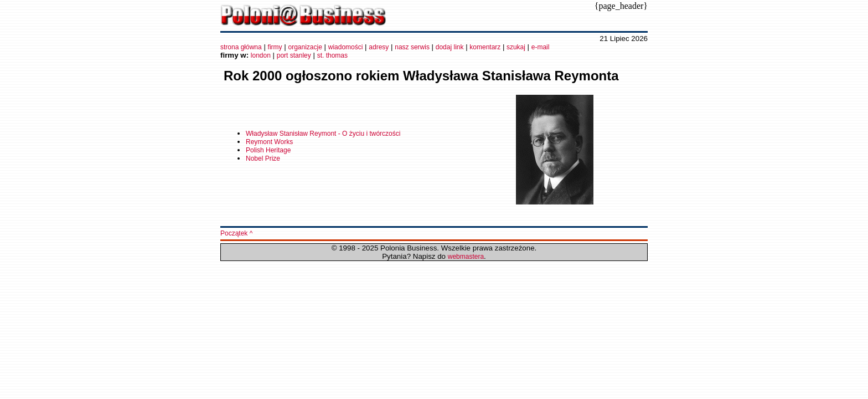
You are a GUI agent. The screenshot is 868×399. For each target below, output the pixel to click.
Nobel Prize (263, 158)
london (261, 55)
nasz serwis (412, 47)
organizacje (305, 47)
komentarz (485, 47)
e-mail (541, 47)
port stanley (294, 55)
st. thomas (332, 55)
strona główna (241, 47)
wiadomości (346, 47)
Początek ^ (236, 233)
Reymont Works (269, 142)
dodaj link (450, 47)
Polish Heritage (268, 150)
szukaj (515, 47)
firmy (275, 47)
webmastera (466, 257)
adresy (379, 47)
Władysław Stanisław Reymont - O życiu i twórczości (323, 134)
